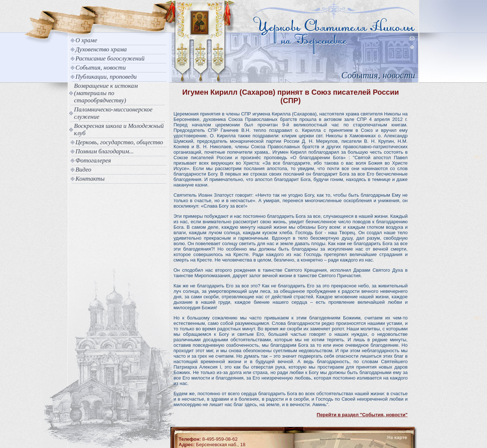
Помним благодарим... (105, 151)
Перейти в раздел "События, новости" (362, 415)
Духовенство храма (101, 49)
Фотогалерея (93, 160)
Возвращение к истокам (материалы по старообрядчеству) (106, 93)
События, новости (101, 68)
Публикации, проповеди (106, 77)
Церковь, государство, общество (119, 142)
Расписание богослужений (110, 58)
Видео (83, 170)
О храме (86, 40)
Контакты (90, 179)
